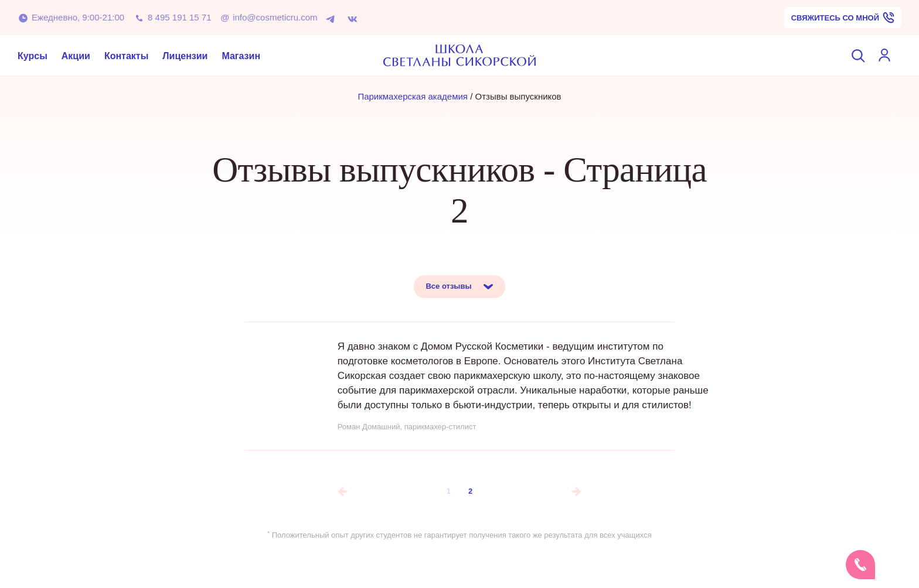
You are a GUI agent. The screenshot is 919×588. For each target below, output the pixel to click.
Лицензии (185, 55)
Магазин (241, 55)
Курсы (33, 55)
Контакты (126, 55)
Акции (76, 55)
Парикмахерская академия (413, 96)
